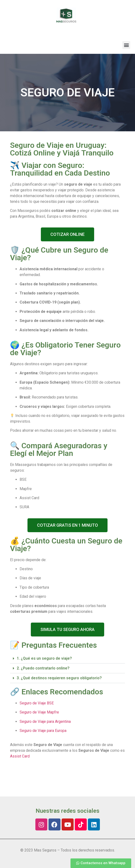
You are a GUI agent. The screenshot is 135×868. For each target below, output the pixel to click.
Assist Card (20, 756)
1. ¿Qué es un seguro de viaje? (44, 658)
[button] (126, 45)
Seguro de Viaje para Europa (43, 731)
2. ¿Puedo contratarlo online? (43, 668)
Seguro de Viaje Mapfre (39, 712)
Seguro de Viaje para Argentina (45, 721)
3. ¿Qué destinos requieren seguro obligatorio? (59, 678)
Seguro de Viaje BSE (37, 703)
